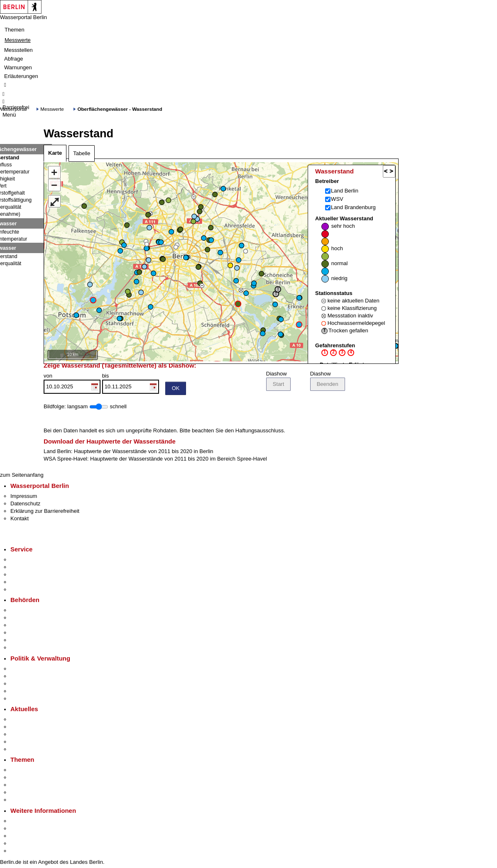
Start (278, 385)
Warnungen (18, 67)
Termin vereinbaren (33, 568)
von (72, 384)
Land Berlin (345, 191)
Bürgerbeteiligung (32, 685)
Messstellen (18, 50)
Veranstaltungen (30, 735)
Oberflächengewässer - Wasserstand (120, 109)
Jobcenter (22, 641)
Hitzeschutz (24, 750)
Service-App (25, 561)
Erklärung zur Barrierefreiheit (45, 512)
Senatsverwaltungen (35, 619)
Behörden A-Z (27, 611)
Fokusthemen (27, 771)
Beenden (328, 385)
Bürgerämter (25, 634)
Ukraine (20, 743)
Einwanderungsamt (33, 649)
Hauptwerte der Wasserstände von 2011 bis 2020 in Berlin (144, 452)
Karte (55, 153)
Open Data (23, 692)
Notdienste (23, 583)
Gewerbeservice (30, 591)
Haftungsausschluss (260, 432)
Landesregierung (31, 670)
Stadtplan (22, 852)
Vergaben (22, 700)
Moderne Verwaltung (35, 786)
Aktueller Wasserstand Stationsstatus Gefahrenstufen (350, 294)
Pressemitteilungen (33, 720)
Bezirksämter (26, 626)
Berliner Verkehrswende (39, 779)
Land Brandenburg (353, 207)
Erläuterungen (21, 76)
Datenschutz (25, 505)
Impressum (24, 497)
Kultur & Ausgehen (33, 822)
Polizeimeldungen (32, 728)
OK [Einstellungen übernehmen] (176, 389)
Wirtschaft (22, 837)
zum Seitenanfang (22, 476)
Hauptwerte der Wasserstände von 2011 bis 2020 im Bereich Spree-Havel (179, 460)
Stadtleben (23, 845)
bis (131, 384)
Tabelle (82, 153)
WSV (337, 199)
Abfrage (14, 59)
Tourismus (23, 830)
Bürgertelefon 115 (32, 576)
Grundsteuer (25, 801)
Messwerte (18, 40)
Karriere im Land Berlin (38, 677)
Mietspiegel (24, 794)
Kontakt (20, 520)
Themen (15, 30)
